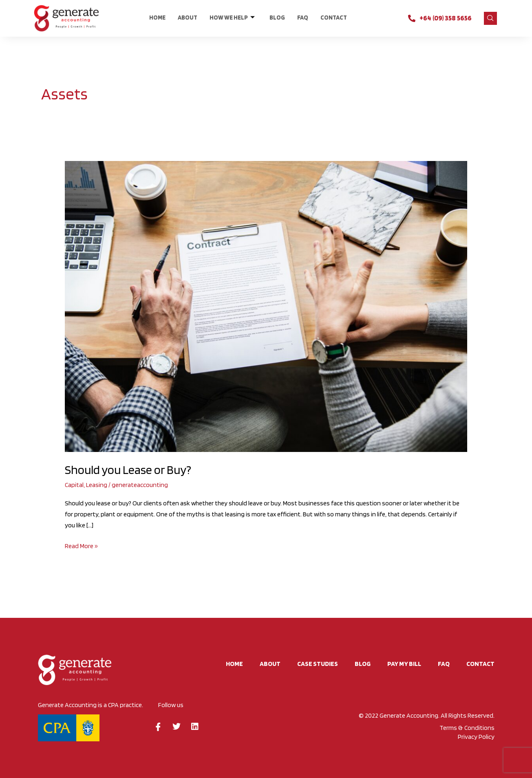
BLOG (277, 18)
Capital (74, 485)
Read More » (81, 545)
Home (157, 18)
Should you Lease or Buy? (128, 469)
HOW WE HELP (232, 18)
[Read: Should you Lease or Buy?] (266, 306)
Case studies (318, 664)
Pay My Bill (404, 664)
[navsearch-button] (490, 18)
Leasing (97, 485)
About (188, 18)
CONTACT (334, 18)
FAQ (303, 18)
